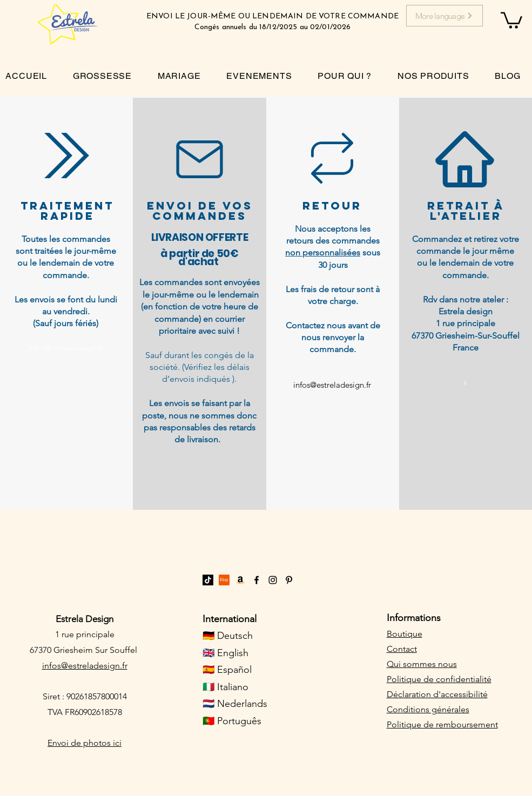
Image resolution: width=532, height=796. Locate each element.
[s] (465, 382)
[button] (511, 19)
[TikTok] (208, 580)
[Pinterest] (289, 580)
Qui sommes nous (422, 664)
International (230, 619)
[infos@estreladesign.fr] (66, 349)
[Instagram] (273, 580)
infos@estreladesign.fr (85, 666)
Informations (414, 618)
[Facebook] (257, 580)
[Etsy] (224, 580)
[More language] (445, 16)
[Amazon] (240, 580)
